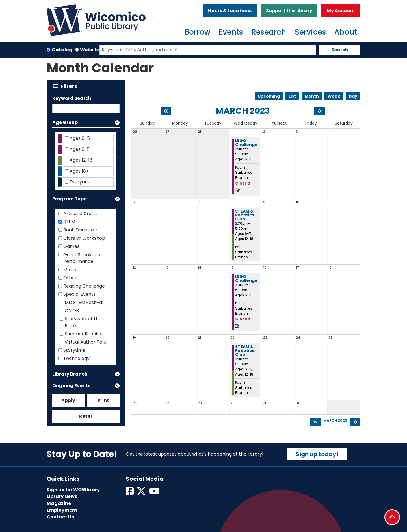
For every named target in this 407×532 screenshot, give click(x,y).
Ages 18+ (79, 171)
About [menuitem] (346, 32)
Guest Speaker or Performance (83, 258)
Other (70, 278)
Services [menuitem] (310, 32)
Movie (70, 270)
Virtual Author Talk (85, 342)
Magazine (59, 503)
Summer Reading (84, 334)
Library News (62, 496)
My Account (341, 11)
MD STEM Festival (84, 302)
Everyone (80, 182)
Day (353, 96)
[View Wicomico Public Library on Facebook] (130, 493)
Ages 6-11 (80, 149)
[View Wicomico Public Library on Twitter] (142, 493)
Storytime (74, 350)
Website (90, 50)
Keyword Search (72, 98)
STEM (69, 222)
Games (71, 246)
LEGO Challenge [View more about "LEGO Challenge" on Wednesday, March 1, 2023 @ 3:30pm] (246, 143)
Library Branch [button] (70, 374)
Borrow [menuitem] (197, 32)
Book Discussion (81, 230)
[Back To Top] (392, 517)
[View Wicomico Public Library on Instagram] (154, 493)
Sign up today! (317, 454)
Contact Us (60, 517)
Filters (70, 86)
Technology (76, 358)
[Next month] (320, 111)
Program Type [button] (69, 199)
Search (340, 50)
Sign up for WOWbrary (73, 490)
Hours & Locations (230, 11)
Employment (62, 510)
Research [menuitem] (269, 32)
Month (312, 96)
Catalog (62, 50)
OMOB (72, 311)
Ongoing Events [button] (71, 386)
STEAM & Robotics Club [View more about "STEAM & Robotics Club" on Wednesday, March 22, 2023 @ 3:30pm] (245, 351)
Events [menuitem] (231, 32)
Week (334, 96)
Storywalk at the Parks (83, 322)
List (292, 96)
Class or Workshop (84, 238)
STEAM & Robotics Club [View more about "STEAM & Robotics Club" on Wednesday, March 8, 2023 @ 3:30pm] (245, 215)
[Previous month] (166, 111)
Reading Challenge (84, 286)
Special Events (79, 294)
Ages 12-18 (81, 160)
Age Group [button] (65, 122)
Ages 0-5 (80, 138)
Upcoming (269, 96)
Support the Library (289, 11)
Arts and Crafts (80, 214)
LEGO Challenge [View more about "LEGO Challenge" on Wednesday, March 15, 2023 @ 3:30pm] (246, 278)
